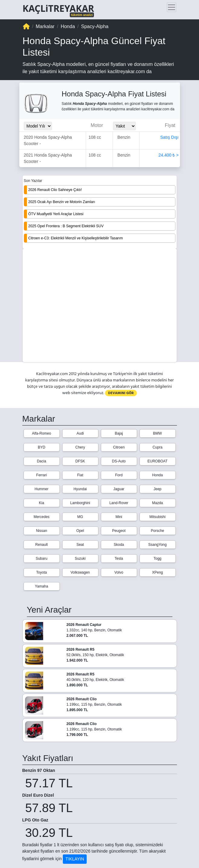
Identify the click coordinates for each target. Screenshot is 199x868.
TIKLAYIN (75, 859)
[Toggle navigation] (172, 7)
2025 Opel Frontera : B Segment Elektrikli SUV (66, 226)
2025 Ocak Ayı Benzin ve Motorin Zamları (62, 202)
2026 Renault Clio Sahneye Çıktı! (55, 190)
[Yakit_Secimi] (124, 126)
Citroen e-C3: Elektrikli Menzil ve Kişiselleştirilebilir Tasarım (76, 238)
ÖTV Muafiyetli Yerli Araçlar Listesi (56, 214)
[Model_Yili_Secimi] (38, 126)
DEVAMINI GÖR (121, 393)
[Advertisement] (100, 306)
